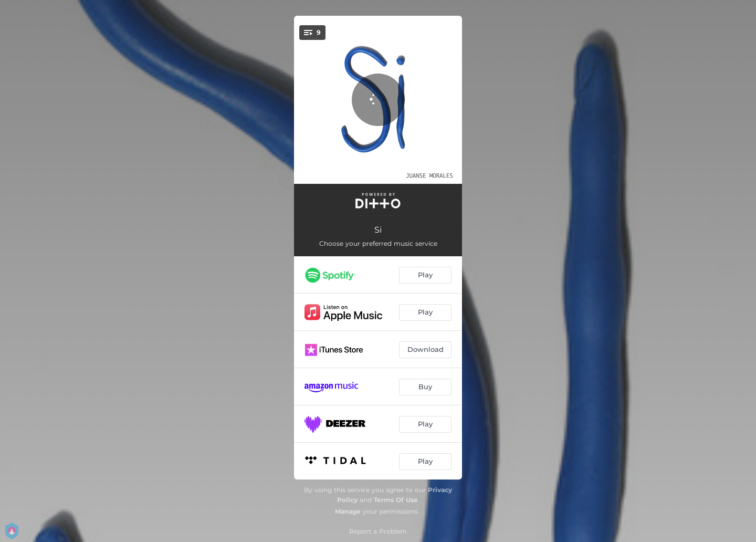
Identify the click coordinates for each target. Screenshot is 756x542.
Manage (348, 511)
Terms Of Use (396, 500)
